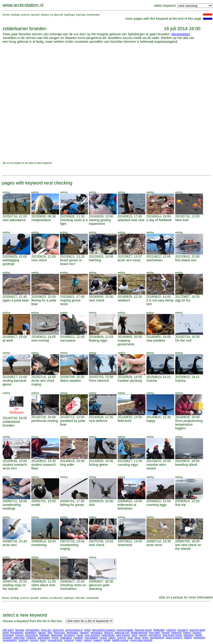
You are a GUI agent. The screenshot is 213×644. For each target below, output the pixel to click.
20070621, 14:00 (130, 541)
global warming (139, 633)
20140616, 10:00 (15, 461)
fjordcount (59, 633)
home (6, 15)
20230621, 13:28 (72, 256)
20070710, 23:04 (72, 541)
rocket (103, 638)
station (45, 15)
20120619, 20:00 (159, 461)
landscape (57, 635)
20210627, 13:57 (130, 256)
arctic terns (154, 545)
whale (107, 640)
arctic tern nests (129, 260)
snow (145, 638)
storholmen (154, 260)
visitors (88, 640)
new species (123, 635)
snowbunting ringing (69, 547)
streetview (199, 638)
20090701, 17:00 (72, 501)
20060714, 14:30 (159, 541)
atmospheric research (104, 630)
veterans (69, 640)
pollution (31, 638)
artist (87, 630)
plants (198, 635)
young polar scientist (141, 640)
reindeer (79, 638)
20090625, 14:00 (130, 501)
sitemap (81, 15)
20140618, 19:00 (187, 417)
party (135, 635)
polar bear (19, 638)
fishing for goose (72, 505)
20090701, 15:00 (44, 501)
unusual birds (55, 640)
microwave (68, 340)
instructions (32, 635)
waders (98, 640)
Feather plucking (130, 381)
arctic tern (10, 545)
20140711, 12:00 (72, 417)
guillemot (177, 633)
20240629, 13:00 (101, 216)
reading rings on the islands (14, 587)
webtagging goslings (11, 262)
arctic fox (46, 630)
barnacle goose (143, 630)
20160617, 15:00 (15, 337)
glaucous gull (122, 633)
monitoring (39, 545)
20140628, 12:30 (101, 417)
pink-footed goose (172, 635)
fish (50, 633)
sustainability (10, 640)
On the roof (183, 340)
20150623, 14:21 (159, 377)
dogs (6, 633)
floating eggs (98, 340)
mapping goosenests (126, 342)
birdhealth (159, 630)
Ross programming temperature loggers (189, 424)
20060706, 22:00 (15, 581)
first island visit (186, 260)
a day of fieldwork (159, 220)
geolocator (72, 633)
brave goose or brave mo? (71, 262)
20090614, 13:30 (187, 501)
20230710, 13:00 (187, 216)
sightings (69, 15)
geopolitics (96, 633)
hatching (95, 260)
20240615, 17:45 (130, 216)
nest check (39, 260)
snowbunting (157, 638)
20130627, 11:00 (130, 461)
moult (80, 635)
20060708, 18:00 (187, 541)
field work (124, 421)
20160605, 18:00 (159, 337)
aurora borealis (125, 630)
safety (112, 638)
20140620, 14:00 (130, 417)
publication (66, 638)
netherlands (108, 635)
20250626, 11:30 (72, 216)
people (35, 15)
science (26, 15)
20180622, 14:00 (159, 297)
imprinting (8, 635)
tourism (34, 640)
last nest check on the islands (188, 547)
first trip (181, 505)
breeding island (186, 465)
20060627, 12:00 (72, 581)
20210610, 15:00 (187, 256)
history (187, 633)
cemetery (183, 630)
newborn (124, 300)
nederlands (93, 15)
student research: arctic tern (15, 466)
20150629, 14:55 (130, 377)
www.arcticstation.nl (23, 5)
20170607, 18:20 (187, 297)
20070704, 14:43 (101, 541)
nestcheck (125, 545)
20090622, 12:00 (159, 501)
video (79, 640)
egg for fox (183, 300)
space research (174, 638)
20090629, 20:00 (101, 501)
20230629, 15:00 (15, 256)
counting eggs (128, 465)
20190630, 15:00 (101, 297)
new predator (156, 340)
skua (137, 638)
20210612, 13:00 (159, 256)
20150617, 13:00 (15, 377)
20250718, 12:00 (15, 216)
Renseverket (181, 34)
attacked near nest (131, 220)
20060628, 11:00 (44, 581)
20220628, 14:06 (101, 256)
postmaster (44, 638)
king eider (67, 465)
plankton (188, 635)
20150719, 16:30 (187, 337)
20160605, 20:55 (130, 337)
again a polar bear (16, 300)
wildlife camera (120, 640)
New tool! (182, 220)
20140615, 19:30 (44, 461)
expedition (31, 633)
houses (197, 633)
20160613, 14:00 (44, 337)
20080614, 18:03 (44, 541)
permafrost (155, 635)
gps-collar (154, 633)
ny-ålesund (57, 15)
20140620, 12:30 (159, 417)
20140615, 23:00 (72, 461)
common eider (197, 630)
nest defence (98, 421)
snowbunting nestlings (12, 507)
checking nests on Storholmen (73, 587)
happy (151, 421)
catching (171, 630)
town (43, 640)
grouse (166, 633)
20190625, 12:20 (130, 297)
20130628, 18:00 (101, 461)
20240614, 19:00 (159, 216)
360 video (8, 630)
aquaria (20, 630)
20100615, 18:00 (187, 461)
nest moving (40, 340)
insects (19, 635)
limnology (69, 635)
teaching (23, 640)
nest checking (92, 635)
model (36, 505)
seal (130, 638)
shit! (92, 505)
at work (8, 340)
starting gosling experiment (100, 222)
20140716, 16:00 (15, 418)
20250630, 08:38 (44, 216)
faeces (42, 633)
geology (84, 633)
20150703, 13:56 (101, 377)
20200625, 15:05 (44, 297)
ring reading (91, 638)
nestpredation (41, 220)
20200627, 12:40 (15, 297)
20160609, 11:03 (101, 337)
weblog (15, 15)
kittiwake (44, 635)
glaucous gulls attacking (99, 587)
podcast (7, 638)
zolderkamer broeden (11, 424)
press (55, 638)
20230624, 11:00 (44, 256)
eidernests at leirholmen (127, 507)
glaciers (109, 633)
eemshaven (17, 633)
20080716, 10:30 (15, 541)
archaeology (32, 630)
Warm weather (71, 381)
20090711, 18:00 (15, 501)
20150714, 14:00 (44, 377)
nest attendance (14, 220)
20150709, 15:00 (72, 377)
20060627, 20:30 (101, 581)
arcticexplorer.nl (74, 630)
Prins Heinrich (99, 381)
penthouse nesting (45, 421)
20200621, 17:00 (72, 297)
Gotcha (152, 381)
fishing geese (98, 465)
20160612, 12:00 (72, 337)
